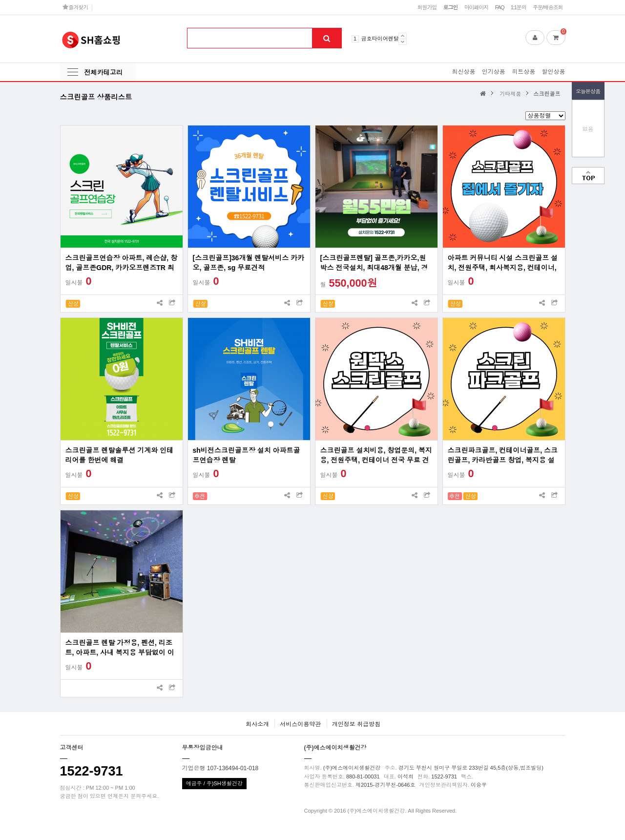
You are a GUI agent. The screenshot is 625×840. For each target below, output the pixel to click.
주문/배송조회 (548, 7)
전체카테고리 (104, 73)
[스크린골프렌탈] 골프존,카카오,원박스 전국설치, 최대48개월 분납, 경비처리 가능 (374, 263)
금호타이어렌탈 (380, 39)
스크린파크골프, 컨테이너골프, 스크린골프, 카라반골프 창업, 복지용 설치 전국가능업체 (503, 456)
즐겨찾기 (75, 7)
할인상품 (554, 72)
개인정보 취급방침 (356, 724)
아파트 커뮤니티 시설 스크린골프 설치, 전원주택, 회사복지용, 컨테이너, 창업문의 (503, 263)
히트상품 (523, 72)
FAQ (500, 7)
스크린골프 (547, 94)
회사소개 (257, 724)
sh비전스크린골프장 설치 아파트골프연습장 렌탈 (247, 455)
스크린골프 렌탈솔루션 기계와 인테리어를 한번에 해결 (120, 455)
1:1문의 (519, 7)
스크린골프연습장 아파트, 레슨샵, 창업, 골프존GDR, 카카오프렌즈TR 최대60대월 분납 (121, 263)
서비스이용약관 (300, 724)
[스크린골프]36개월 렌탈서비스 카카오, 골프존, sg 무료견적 (249, 263)
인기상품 (494, 72)
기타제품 (510, 94)
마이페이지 (477, 7)
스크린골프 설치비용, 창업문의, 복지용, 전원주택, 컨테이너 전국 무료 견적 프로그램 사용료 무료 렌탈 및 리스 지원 (376, 456)
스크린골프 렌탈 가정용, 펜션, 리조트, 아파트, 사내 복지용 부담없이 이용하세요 (120, 648)
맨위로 (588, 176)
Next (403, 42)
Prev (403, 36)
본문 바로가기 (0, 0)
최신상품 (463, 72)
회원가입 (427, 7)
